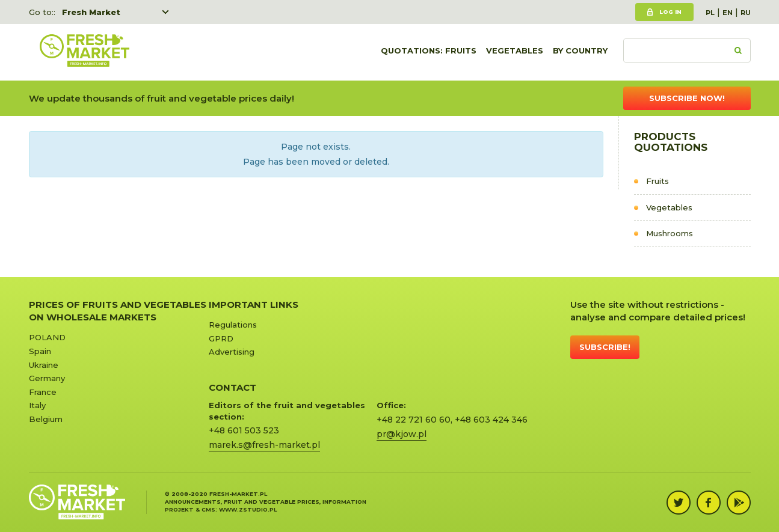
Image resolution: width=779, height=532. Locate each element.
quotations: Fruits (429, 52)
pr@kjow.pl (402, 434)
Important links (254, 304)
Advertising (232, 352)
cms (208, 509)
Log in (670, 12)
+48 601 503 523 (244, 430)
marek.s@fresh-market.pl (264, 445)
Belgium (46, 419)
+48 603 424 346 (491, 420)
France (43, 392)
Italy (37, 405)
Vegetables (515, 52)
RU (746, 13)
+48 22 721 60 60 (414, 420)
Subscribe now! (687, 98)
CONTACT (232, 387)
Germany (47, 378)
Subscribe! (605, 347)
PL (710, 13)
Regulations (233, 325)
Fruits (657, 181)
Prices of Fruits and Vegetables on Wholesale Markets (118, 311)
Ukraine (44, 365)
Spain (40, 351)
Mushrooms (670, 233)
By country (580, 52)
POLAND (47, 337)
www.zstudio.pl (248, 509)
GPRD (221, 338)
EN (728, 13)
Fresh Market (91, 12)
